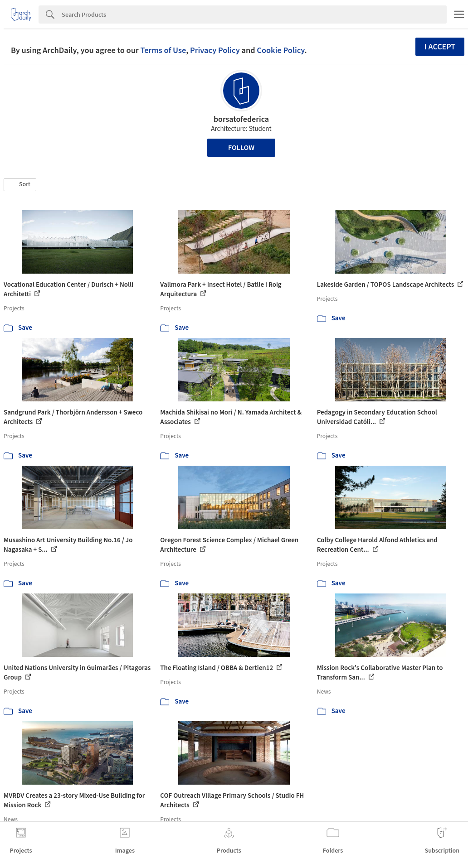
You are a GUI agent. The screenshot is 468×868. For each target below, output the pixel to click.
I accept (440, 47)
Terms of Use (163, 50)
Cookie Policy (280, 50)
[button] (20, 185)
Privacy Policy (215, 50)
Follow (241, 148)
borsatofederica (241, 119)
